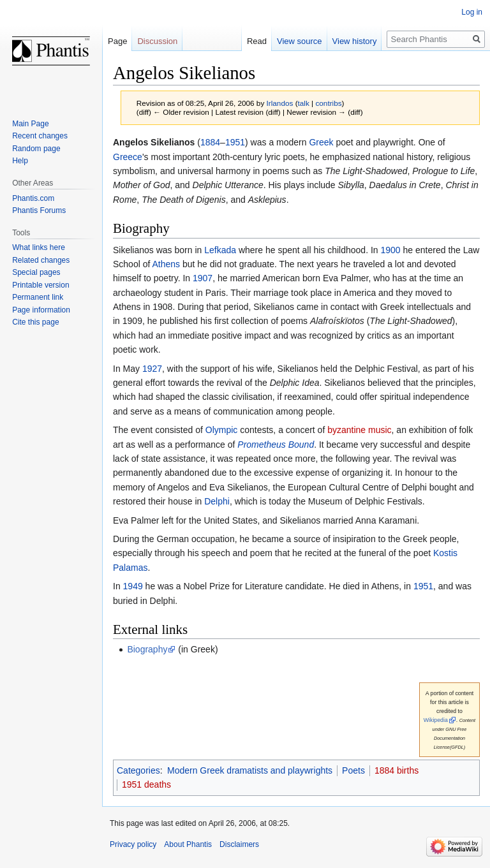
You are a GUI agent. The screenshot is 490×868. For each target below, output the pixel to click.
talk (304, 103)
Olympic (222, 430)
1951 (235, 142)
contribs (328, 103)
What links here (39, 247)
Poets (353, 770)
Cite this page (35, 322)
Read (257, 41)
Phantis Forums (39, 210)
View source (300, 41)
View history (355, 41)
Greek (321, 142)
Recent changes (40, 136)
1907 (203, 278)
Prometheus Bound (276, 445)
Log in (472, 12)
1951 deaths (146, 784)
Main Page (30, 124)
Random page (36, 149)
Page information (41, 310)
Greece (128, 157)
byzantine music (359, 430)
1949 (133, 586)
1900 (391, 250)
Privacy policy (133, 844)
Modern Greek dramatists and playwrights (250, 770)
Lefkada (220, 250)
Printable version (41, 285)
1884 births (397, 770)
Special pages (36, 272)
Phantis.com (33, 198)
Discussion (157, 41)
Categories (138, 770)
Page (117, 41)
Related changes (41, 260)
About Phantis (188, 844)
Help (20, 161)
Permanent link (38, 297)
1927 (152, 369)
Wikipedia (436, 720)
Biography (147, 649)
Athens (167, 264)
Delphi (217, 501)
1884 (210, 142)
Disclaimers (239, 844)
